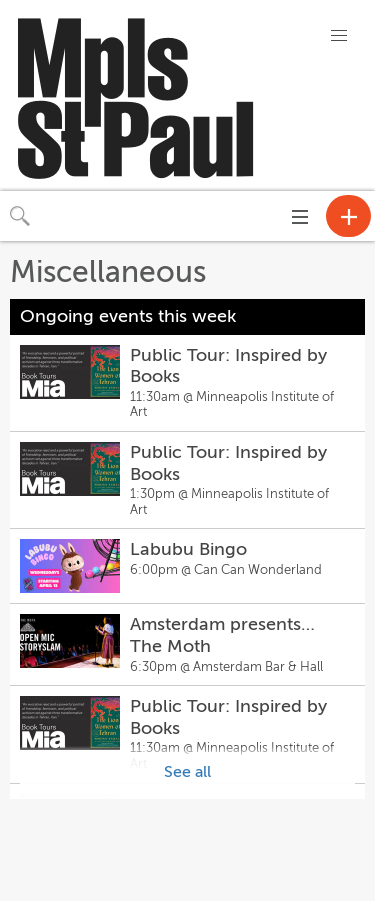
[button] (339, 36)
